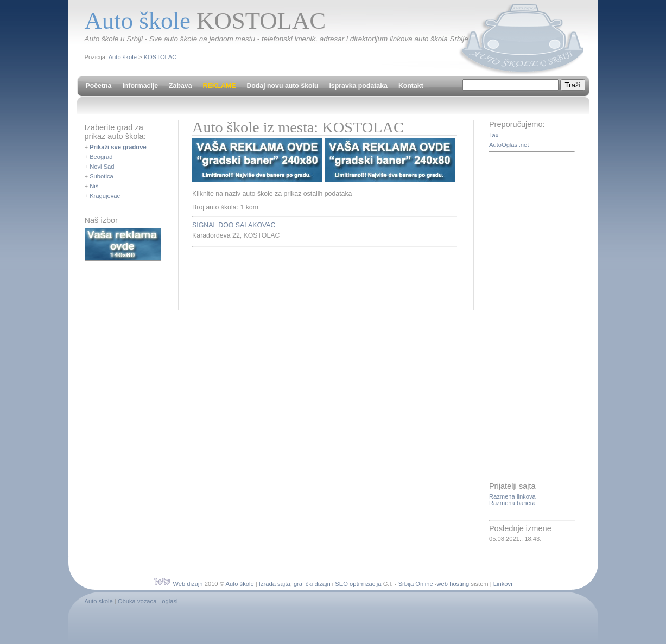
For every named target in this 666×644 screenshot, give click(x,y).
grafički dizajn (312, 584)
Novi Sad (102, 167)
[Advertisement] (319, 277)
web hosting (453, 584)
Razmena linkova (512, 496)
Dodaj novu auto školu (282, 86)
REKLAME (220, 86)
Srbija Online (416, 584)
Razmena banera (512, 503)
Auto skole (99, 601)
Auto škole (123, 57)
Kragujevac (105, 196)
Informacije (140, 86)
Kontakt (411, 86)
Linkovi (503, 584)
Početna (99, 86)
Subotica (102, 176)
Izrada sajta (275, 584)
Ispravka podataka (358, 86)
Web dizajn (188, 584)
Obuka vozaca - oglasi (148, 601)
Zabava (180, 86)
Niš (94, 186)
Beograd (101, 157)
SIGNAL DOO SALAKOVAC (234, 225)
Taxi (494, 135)
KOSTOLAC (160, 57)
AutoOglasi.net (509, 145)
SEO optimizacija (358, 584)
